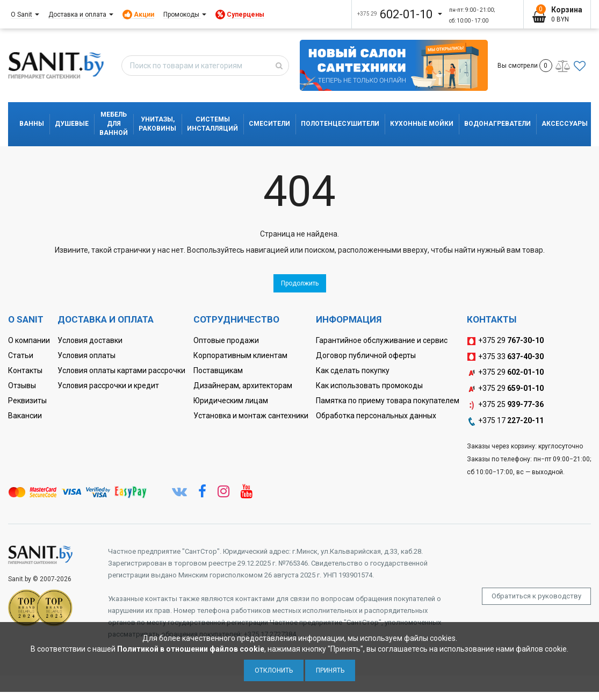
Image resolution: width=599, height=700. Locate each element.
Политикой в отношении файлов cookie (191, 649)
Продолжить (300, 283)
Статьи (21, 355)
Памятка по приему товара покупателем (388, 401)
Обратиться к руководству (536, 596)
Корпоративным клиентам (240, 355)
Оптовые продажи (226, 340)
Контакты (25, 370)
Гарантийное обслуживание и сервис (382, 340)
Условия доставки (90, 340)
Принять (330, 670)
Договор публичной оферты (366, 355)
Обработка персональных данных (376, 416)
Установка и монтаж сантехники (251, 416)
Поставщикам (218, 370)
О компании (29, 340)
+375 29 (505, 341)
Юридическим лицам (231, 401)
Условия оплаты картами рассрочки (121, 370)
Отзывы (22, 385)
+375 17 (505, 421)
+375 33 (505, 357)
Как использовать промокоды (369, 385)
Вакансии (25, 416)
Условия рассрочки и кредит (108, 385)
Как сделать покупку (353, 370)
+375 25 (505, 405)
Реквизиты (27, 401)
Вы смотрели (525, 66)
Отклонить (274, 670)
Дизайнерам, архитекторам (243, 385)
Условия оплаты (86, 355)
